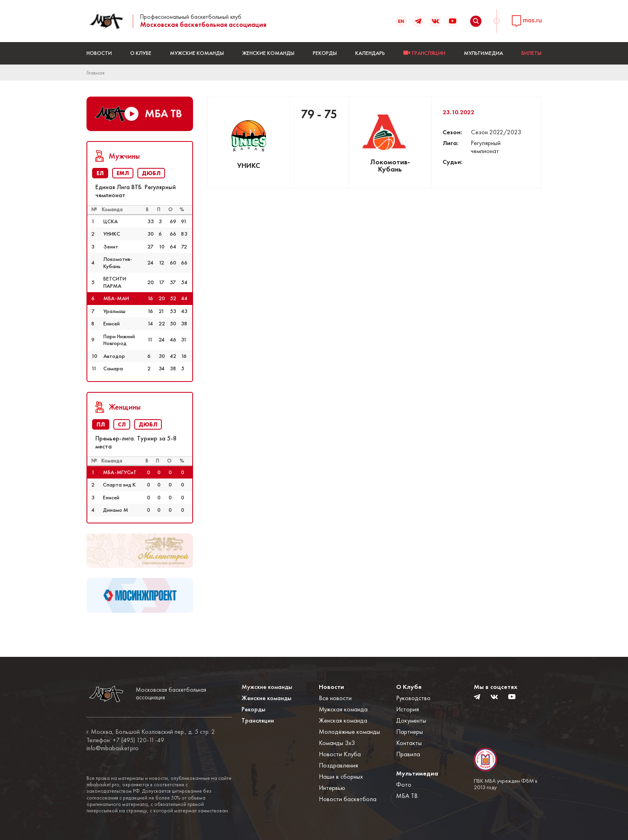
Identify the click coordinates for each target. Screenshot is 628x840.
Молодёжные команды (349, 732)
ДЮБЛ (151, 173)
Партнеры (410, 732)
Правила (408, 754)
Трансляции (258, 720)
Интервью (332, 788)
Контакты (409, 743)
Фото (404, 784)
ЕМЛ (123, 173)
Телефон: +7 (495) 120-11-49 (125, 740)
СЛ (122, 424)
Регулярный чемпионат (486, 147)
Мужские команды (197, 53)
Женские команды (268, 53)
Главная (96, 73)
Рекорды (325, 53)
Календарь (370, 53)
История (408, 709)
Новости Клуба (340, 754)
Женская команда (343, 720)
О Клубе (141, 53)
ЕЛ (100, 173)
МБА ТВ (407, 796)
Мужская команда (343, 709)
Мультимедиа (483, 53)
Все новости (335, 698)
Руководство (413, 698)
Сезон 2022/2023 (496, 132)
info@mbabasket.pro (113, 748)
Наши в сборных (341, 776)
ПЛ (101, 424)
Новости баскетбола (348, 799)
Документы (411, 720)
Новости (99, 53)
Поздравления (338, 765)
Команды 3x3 (337, 743)
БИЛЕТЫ (531, 53)
